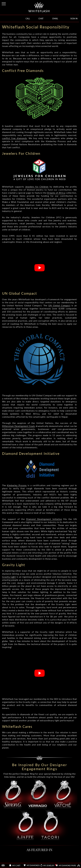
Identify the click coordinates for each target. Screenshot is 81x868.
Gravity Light (9, 577)
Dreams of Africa (56, 193)
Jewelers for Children (37, 187)
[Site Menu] (4, 3)
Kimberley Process (17, 485)
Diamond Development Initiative (44, 519)
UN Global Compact (59, 305)
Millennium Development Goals (19, 426)
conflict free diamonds (14, 138)
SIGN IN (74, 19)
